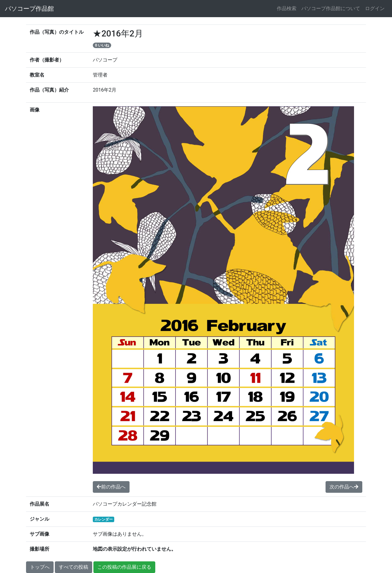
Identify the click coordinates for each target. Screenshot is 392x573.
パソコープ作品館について (331, 8)
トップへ (40, 567)
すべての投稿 (73, 567)
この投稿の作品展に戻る (124, 567)
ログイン (375, 8)
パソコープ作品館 (29, 9)
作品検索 (287, 8)
